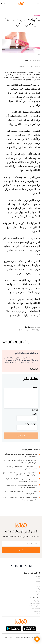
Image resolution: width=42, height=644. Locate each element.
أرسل (21, 550)
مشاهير (38, 591)
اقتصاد (38, 579)
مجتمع (38, 581)
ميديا (38, 586)
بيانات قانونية (36, 608)
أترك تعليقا (21, 436)
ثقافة (38, 584)
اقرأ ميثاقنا (34, 369)
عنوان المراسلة (31, 423)
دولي (39, 594)
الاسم (35, 414)
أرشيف (38, 614)
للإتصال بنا (37, 611)
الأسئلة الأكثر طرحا (35, 603)
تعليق (35, 387)
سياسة (38, 576)
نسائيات (37, 15)
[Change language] (5, 4)
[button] (37, 639)
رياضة (38, 589)
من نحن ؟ (37, 601)
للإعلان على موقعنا (34, 606)
